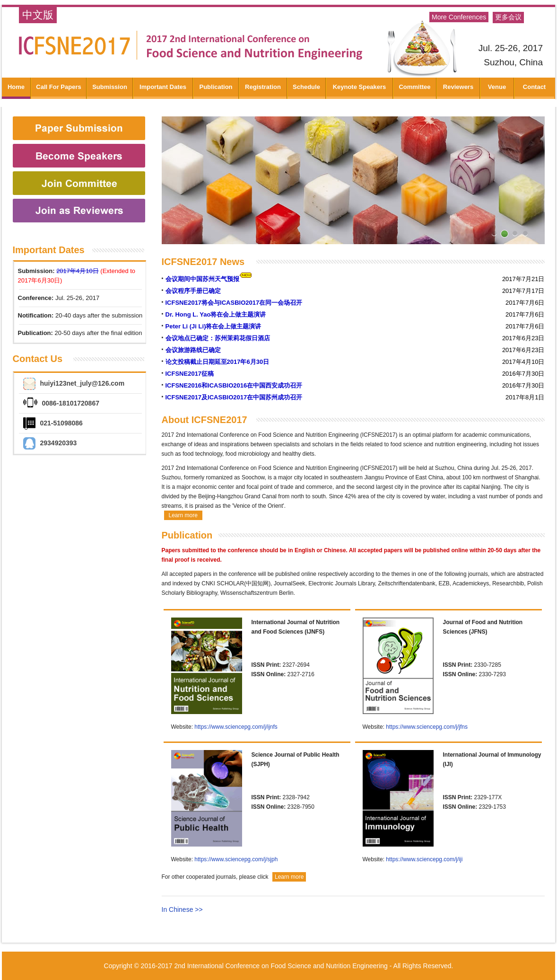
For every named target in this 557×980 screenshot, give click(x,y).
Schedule (306, 87)
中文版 (38, 15)
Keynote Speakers (360, 87)
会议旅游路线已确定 (193, 350)
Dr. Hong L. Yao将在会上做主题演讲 (216, 314)
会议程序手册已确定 (193, 291)
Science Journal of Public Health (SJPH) (296, 759)
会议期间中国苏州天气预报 (202, 279)
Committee (414, 87)
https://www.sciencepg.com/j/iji (424, 859)
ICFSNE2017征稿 (190, 374)
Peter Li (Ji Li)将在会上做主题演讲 (213, 326)
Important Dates (163, 87)
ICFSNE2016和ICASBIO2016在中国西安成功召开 (234, 385)
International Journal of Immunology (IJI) (492, 759)
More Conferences (459, 17)
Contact (534, 87)
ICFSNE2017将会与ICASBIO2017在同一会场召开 (234, 303)
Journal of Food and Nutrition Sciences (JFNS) (483, 627)
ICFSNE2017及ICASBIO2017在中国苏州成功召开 (234, 397)
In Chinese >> (182, 909)
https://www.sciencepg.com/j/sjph (236, 859)
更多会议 (508, 17)
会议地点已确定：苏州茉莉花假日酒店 (218, 338)
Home (16, 87)
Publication (216, 87)
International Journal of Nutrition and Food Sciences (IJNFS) (296, 627)
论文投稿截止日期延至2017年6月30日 (218, 362)
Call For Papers (58, 87)
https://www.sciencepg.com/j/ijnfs (236, 727)
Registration (263, 87)
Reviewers (458, 87)
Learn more (183, 515)
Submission (110, 87)
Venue (497, 87)
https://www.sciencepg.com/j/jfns (427, 727)
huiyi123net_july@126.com (83, 383)
